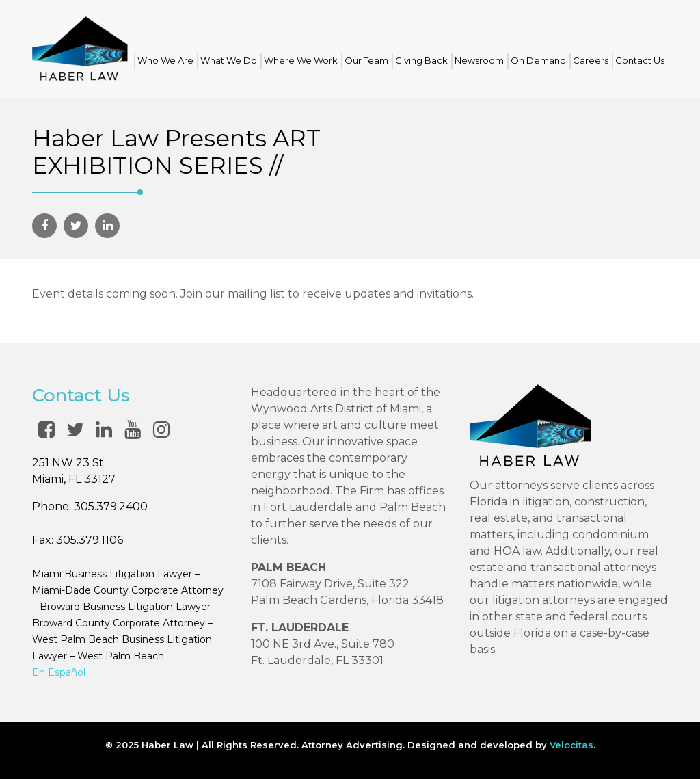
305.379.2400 (111, 506)
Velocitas (571, 745)
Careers (591, 60)
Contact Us (640, 60)
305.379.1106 (90, 540)
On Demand (538, 60)
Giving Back (421, 60)
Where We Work (301, 60)
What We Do (229, 60)
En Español (59, 672)
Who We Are (165, 60)
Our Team (366, 60)
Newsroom (479, 60)
